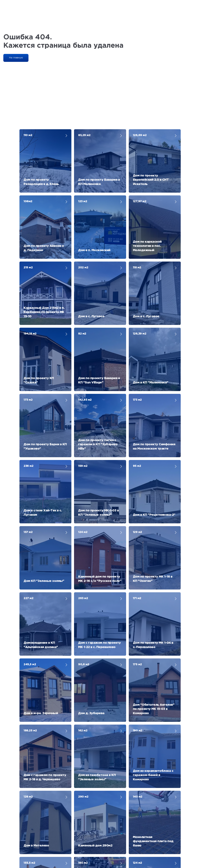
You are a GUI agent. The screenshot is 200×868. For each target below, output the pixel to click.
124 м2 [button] (83, 385)
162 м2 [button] (83, 510)
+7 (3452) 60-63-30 (81, 820)
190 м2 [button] (138, 510)
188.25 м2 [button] (30, 510)
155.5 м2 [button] (29, 594)
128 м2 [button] (28, 552)
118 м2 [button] (137, 219)
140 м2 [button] (138, 552)
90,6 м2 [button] (84, 469)
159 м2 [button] (83, 344)
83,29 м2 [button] (84, 135)
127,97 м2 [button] (140, 177)
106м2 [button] (28, 177)
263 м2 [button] (83, 427)
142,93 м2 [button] (85, 302)
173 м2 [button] (28, 302)
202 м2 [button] (83, 219)
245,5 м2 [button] (30, 469)
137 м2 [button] (28, 385)
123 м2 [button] (83, 177)
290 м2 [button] (83, 552)
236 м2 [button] (28, 344)
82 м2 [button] (82, 260)
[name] (152, 729)
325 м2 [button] (28, 636)
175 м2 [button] (137, 469)
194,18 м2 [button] (30, 260)
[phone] (152, 748)
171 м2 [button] (137, 427)
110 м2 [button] (28, 135)
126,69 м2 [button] (140, 135)
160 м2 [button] (83, 594)
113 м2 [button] (82, 636)
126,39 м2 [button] (140, 260)
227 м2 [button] (28, 427)
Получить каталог (152, 763)
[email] (152, 738)
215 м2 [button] (28, 219)
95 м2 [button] (137, 344)
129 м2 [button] (137, 385)
